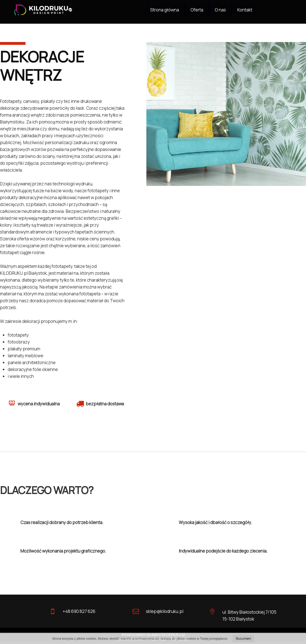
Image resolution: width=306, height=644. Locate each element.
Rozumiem (244, 639)
